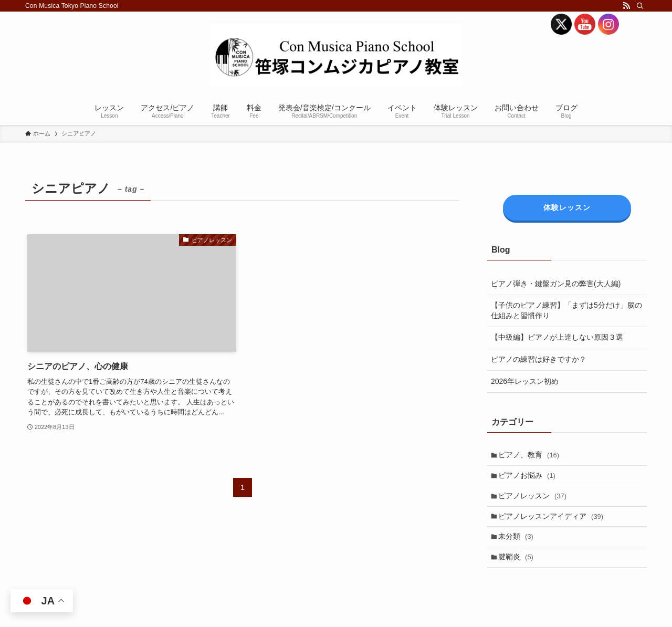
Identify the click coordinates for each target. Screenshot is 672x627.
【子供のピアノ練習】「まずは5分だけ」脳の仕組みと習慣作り (566, 310)
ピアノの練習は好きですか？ (539, 359)
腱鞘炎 (518, 565)
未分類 (518, 543)
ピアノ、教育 (531, 456)
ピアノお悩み (529, 477)
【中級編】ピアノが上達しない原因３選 (557, 337)
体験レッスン (567, 207)
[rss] (626, 6)
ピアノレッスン (534, 499)
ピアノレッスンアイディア (553, 521)
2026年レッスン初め (525, 381)
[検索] (640, 6)
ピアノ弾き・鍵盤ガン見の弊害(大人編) (556, 284)
